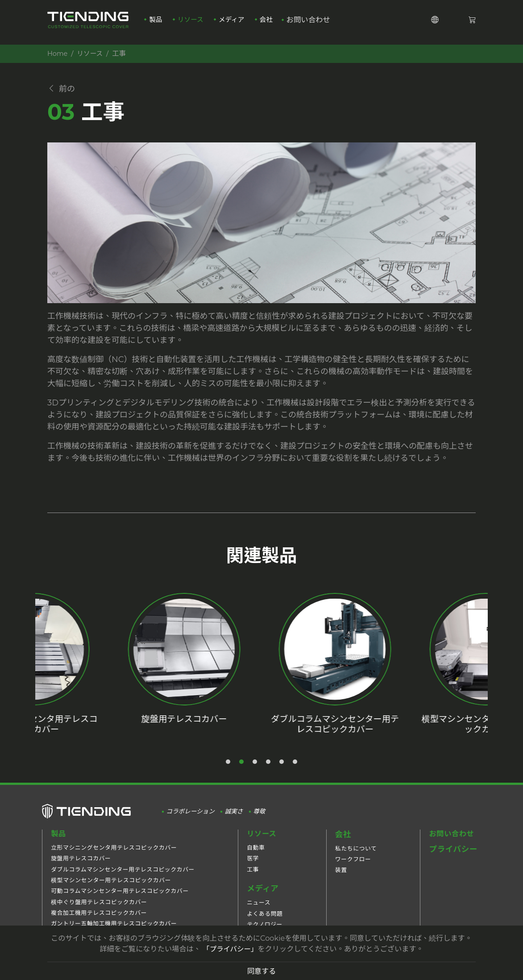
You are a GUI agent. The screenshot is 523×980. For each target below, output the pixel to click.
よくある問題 (265, 920)
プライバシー (453, 855)
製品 (155, 23)
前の (62, 90)
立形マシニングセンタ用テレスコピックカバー (114, 854)
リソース (191, 23)
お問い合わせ (312, 23)
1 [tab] (228, 768)
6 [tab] (295, 768)
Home (58, 53)
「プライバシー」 (230, 949)
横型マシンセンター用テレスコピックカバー (111, 886)
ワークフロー (353, 865)
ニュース (259, 909)
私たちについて (356, 854)
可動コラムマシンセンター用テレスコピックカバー (120, 898)
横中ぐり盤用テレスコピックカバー (99, 908)
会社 (269, 23)
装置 (341, 876)
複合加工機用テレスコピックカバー (99, 919)
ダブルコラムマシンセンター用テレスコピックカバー (123, 876)
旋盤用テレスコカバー (81, 865)
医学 (253, 865)
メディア (233, 23)
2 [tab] (242, 768)
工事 (253, 876)
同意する (262, 971)
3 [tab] (255, 768)
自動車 (256, 854)
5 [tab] (282, 768)
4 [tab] (269, 768)
